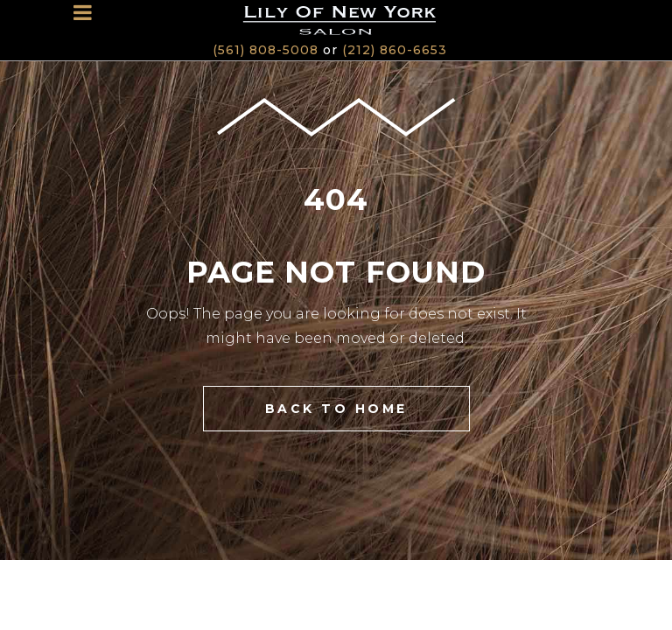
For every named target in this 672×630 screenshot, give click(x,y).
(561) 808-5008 (266, 50)
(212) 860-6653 (395, 50)
